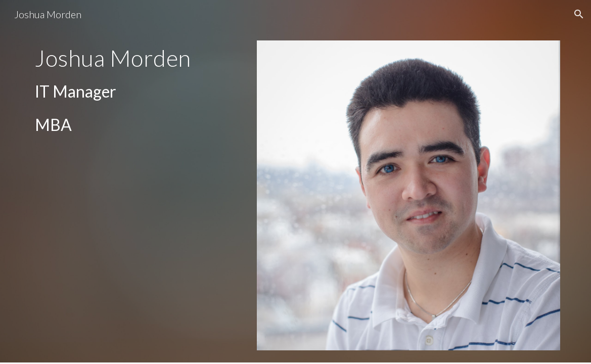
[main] (137, 91)
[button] (579, 14)
